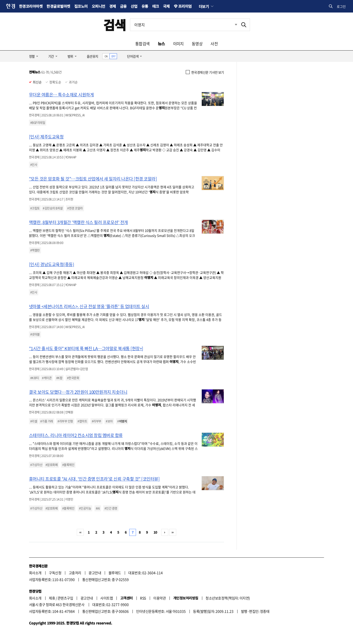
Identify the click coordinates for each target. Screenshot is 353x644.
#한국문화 (73, 378)
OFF (113, 56)
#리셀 (34, 421)
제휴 (52, 598)
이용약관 (159, 598)
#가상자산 (36, 465)
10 (155, 532)
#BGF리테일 (38, 123)
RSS (143, 598)
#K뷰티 (35, 378)
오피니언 (98, 6)
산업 (134, 6)
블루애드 (115, 573)
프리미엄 (185, 6)
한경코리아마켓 (31, 6)
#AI (98, 508)
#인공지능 (85, 508)
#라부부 (96, 421)
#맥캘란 (35, 250)
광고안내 (95, 573)
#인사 (34, 165)
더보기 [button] (204, 6)
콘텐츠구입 (65, 598)
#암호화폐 (51, 465)
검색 (115, 25)
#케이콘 (47, 378)
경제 (113, 6)
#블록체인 (68, 465)
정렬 (32, 56)
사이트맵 (106, 598)
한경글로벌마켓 (58, 6)
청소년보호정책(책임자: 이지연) (228, 598)
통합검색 (142, 44)
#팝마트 (82, 421)
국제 (166, 6)
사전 (214, 44)
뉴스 (161, 44)
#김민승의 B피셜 (53, 208)
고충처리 (75, 573)
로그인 (341, 6)
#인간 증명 (111, 508)
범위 (70, 56)
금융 (123, 6)
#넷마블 (35, 334)
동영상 (197, 44)
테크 (156, 6)
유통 (145, 6)
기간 (51, 56)
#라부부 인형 (65, 421)
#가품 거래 (47, 421)
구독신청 (55, 573)
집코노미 (81, 6)
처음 (80, 532)
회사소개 (35, 573)
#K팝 (59, 378)
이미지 (178, 44)
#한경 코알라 (75, 208)
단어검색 (133, 56)
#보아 (109, 421)
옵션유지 (92, 56)
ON (106, 56)
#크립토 (35, 208)
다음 (165, 532)
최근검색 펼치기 (232, 25)
